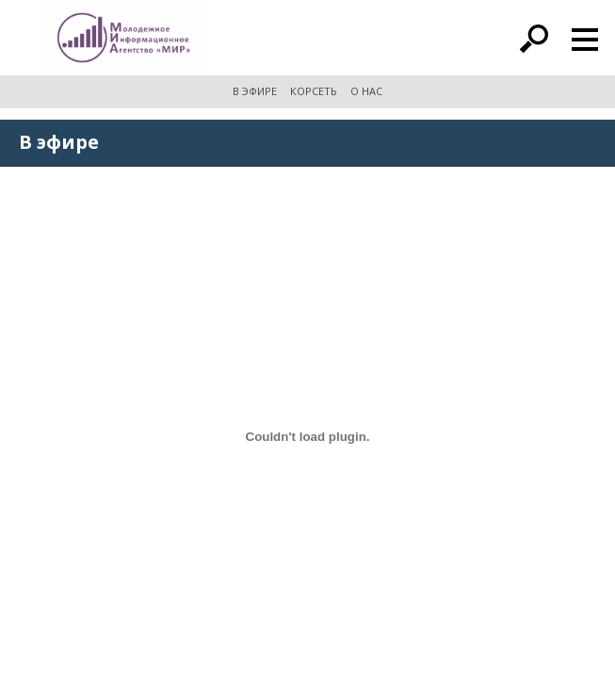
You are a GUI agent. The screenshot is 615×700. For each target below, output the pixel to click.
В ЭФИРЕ (255, 91)
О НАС (366, 91)
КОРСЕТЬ (314, 91)
